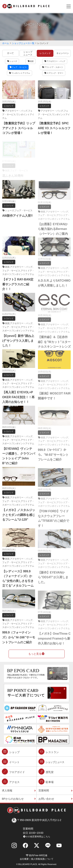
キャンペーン (63, 53)
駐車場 (46, 781)
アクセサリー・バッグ (55, 61)
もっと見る (37, 654)
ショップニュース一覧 (23, 43)
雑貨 (31, 61)
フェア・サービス (18, 67)
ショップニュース (28, 53)
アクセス (11, 781)
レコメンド (45, 53)
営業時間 (44, 791)
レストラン (49, 752)
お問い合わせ (46, 799)
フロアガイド (13, 772)
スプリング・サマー (54, 73)
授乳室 (46, 772)
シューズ (12, 61)
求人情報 (7, 791)
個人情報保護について (42, 859)
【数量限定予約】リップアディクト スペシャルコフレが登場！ (19, 128)
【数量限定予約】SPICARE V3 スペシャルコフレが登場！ (54, 128)
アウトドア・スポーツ (52, 67)
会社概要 (24, 859)
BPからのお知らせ (13, 799)
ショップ (11, 752)
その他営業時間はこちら (36, 837)
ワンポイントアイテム (20, 73)
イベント (11, 762)
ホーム (6, 43)
